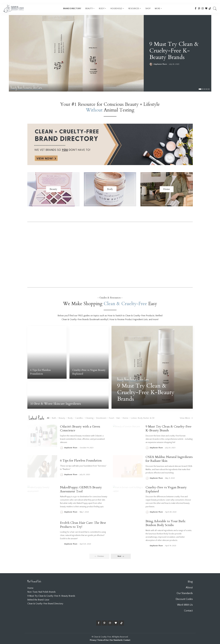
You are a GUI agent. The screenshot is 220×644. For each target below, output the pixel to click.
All (48, 418)
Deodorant (101, 418)
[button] (200, 89)
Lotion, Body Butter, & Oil (143, 418)
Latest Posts (36, 418)
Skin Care (37, 88)
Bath (54, 418)
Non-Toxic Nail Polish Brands (41, 592)
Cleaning (89, 418)
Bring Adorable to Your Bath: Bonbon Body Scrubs (166, 523)
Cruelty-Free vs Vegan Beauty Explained (166, 489)
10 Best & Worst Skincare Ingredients (56, 404)
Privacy (93, 640)
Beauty (14, 88)
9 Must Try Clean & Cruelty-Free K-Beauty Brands (174, 51)
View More (186, 418)
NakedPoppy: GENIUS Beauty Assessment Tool (81, 489)
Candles (79, 418)
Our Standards (116, 640)
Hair (118, 418)
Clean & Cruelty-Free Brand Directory (45, 604)
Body (70, 418)
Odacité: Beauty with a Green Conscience (80, 429)
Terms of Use (103, 640)
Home (125, 418)
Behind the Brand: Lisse (38, 600)
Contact (127, 640)
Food (111, 418)
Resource (28, 88)
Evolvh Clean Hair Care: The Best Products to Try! (83, 525)
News (20, 88)
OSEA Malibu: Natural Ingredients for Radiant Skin (169, 459)
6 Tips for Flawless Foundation (40, 372)
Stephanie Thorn (160, 64)
